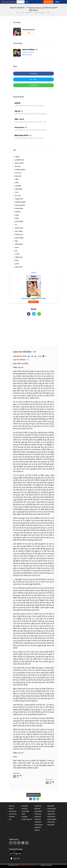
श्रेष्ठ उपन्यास (25, 809)
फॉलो (29, 33)
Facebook (34, 74)
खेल (16, 251)
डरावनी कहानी (19, 228)
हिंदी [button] (28, 2)
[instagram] (15, 843)
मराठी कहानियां (51, 811)
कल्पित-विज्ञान (19, 244)
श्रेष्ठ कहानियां (25, 806)
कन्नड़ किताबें (38, 827)
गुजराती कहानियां (52, 809)
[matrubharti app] (42, 2)
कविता (17, 183)
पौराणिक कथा (19, 235)
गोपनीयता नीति (13, 811)
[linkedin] (27, 843)
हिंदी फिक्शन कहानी (27, 55)
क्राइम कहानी (19, 267)
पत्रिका (17, 179)
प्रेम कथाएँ (18, 196)
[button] (23, 2)
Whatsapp (34, 85)
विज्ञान (17, 261)
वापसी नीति (12, 817)
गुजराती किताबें (38, 811)
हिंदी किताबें (37, 809)
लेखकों (23, 814)
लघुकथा (17, 157)
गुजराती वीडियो (25, 811)
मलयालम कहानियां (52, 819)
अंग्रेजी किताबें (38, 806)
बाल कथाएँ (18, 173)
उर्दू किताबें (37, 830)
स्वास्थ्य (17, 215)
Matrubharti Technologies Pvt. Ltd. (29, 865)
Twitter (34, 79)
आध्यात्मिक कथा (20, 160)
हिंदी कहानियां (51, 806)
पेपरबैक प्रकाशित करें (27, 819)
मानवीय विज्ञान (19, 209)
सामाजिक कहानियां (20, 202)
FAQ (10, 819)
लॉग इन (57, 2)
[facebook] (11, 843)
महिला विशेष (19, 189)
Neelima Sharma (29, 30)
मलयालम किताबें (39, 825)
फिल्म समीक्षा (19, 231)
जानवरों (17, 254)
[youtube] (23, 843)
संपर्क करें (11, 809)
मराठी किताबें (38, 814)
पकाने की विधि (19, 222)
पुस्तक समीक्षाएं (19, 238)
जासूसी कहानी (19, 199)
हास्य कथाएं (18, 176)
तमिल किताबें (38, 817)
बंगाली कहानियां (51, 817)
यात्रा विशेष (18, 186)
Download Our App (33, 795)
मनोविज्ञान (18, 212)
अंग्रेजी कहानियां (51, 814)
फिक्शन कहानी (19, 163)
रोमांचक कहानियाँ (20, 205)
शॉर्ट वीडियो (25, 817)
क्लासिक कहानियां (20, 170)
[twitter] (19, 843)
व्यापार (17, 248)
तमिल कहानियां (51, 822)
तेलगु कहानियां (51, 825)
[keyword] (21, 2)
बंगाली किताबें (38, 822)
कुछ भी (17, 264)
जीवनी (17, 218)
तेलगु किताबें (38, 819)
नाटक (17, 192)
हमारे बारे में (12, 806)
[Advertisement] (33, 332)
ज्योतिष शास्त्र (19, 257)
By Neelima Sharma (28, 52)
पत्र (16, 225)
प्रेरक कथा (18, 166)
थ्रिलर (17, 241)
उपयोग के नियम (13, 814)
